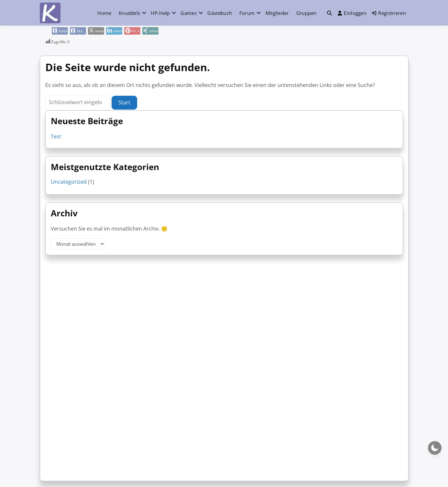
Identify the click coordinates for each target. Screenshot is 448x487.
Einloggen (352, 13)
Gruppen (306, 13)
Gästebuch (220, 13)
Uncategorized (69, 182)
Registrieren (389, 13)
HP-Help (160, 13)
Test (56, 136)
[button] (329, 13)
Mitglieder (277, 13)
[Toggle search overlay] (329, 13)
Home (104, 13)
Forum (247, 13)
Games (189, 13)
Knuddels (129, 13)
